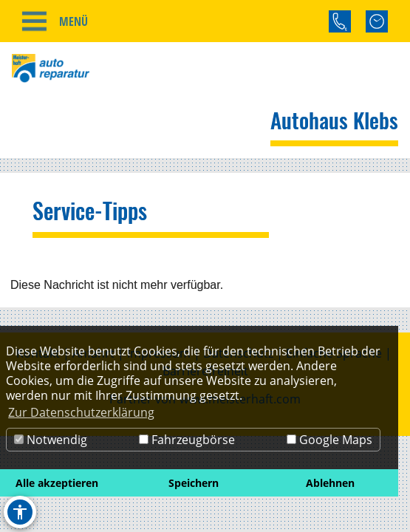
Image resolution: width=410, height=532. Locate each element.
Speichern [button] (194, 483)
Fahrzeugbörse (187, 440)
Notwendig (51, 440)
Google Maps (329, 440)
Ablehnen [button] (330, 483)
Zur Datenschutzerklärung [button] (81, 412)
